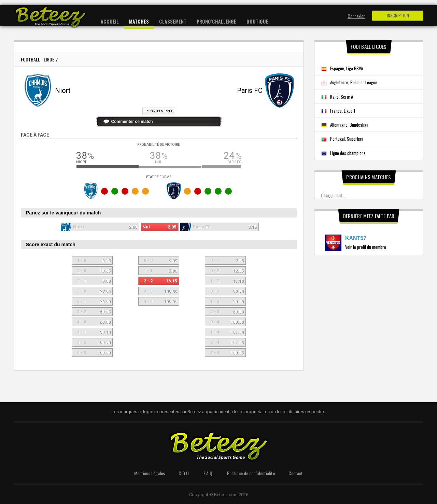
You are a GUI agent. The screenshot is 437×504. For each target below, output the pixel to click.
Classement (173, 21)
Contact (296, 473)
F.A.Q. (208, 473)
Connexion (356, 16)
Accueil (110, 21)
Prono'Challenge (216, 21)
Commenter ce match (132, 122)
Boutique (257, 21)
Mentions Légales (150, 473)
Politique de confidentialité (251, 473)
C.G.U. (184, 473)
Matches (139, 21)
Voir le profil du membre (366, 247)
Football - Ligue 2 (39, 59)
